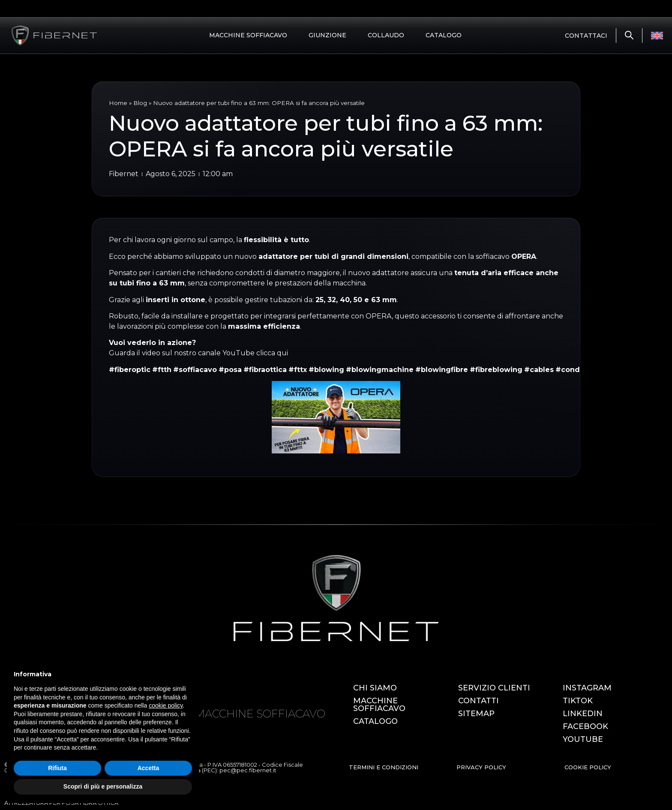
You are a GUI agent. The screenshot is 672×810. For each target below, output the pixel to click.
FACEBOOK (585, 726)
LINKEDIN (583, 714)
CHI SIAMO (375, 688)
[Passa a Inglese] (657, 36)
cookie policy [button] (166, 705)
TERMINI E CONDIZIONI (384, 767)
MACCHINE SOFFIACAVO (248, 35)
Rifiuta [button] (57, 768)
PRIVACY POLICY (481, 767)
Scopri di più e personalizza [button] (103, 786)
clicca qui (272, 353)
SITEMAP (476, 714)
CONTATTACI (586, 36)
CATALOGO (444, 35)
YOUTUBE (583, 739)
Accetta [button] (148, 768)
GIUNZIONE (327, 35)
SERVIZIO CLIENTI (494, 688)
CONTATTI (478, 701)
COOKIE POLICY (588, 767)
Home (118, 103)
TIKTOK (578, 701)
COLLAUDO (386, 35)
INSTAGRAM (587, 688)
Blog (140, 103)
